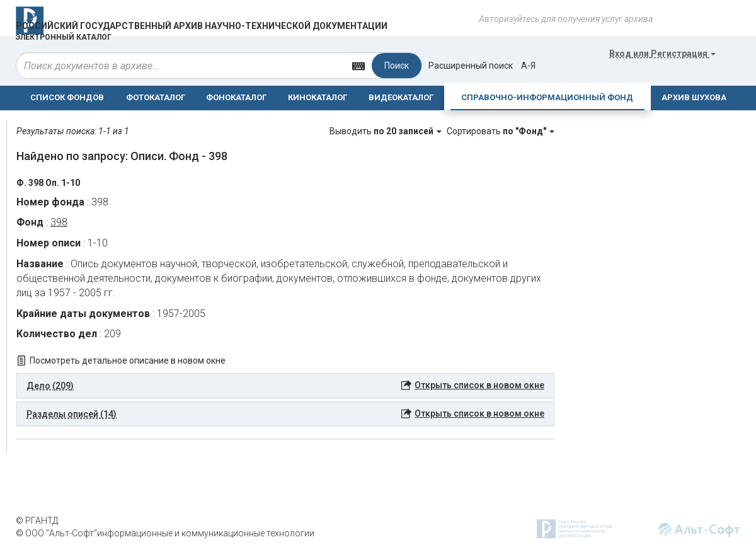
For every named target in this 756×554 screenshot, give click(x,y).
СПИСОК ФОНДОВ (67, 97)
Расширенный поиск (471, 66)
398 (59, 222)
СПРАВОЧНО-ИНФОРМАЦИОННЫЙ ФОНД (547, 97)
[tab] (285, 386)
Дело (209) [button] (50, 386)
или (662, 54)
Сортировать (501, 131)
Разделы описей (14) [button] (72, 414)
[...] (181, 66)
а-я (528, 66)
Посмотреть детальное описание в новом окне (128, 361)
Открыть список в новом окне (479, 385)
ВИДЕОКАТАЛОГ (401, 97)
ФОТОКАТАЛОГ (156, 97)
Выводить (387, 131)
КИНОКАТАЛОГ (318, 97)
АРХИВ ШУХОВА (694, 97)
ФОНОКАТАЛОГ (236, 97)
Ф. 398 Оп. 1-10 (48, 183)
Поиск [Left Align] (397, 66)
